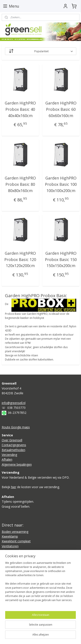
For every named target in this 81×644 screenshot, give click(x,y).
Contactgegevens (14, 445)
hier (14, 487)
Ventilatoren (10, 546)
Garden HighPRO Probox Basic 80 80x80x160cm (20, 184)
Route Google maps (16, 427)
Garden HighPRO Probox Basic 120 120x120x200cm (20, 259)
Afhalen (7, 459)
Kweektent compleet (16, 541)
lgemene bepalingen (18, 464)
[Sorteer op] (41, 51)
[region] (40, 583)
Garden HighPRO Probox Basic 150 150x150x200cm (61, 259)
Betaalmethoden (13, 450)
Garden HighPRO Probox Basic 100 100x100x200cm (61, 184)
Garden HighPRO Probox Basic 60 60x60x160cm (61, 109)
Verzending (9, 455)
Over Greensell (12, 440)
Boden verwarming (15, 532)
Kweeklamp (10, 536)
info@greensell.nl (14, 403)
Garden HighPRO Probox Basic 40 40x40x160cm (20, 109)
